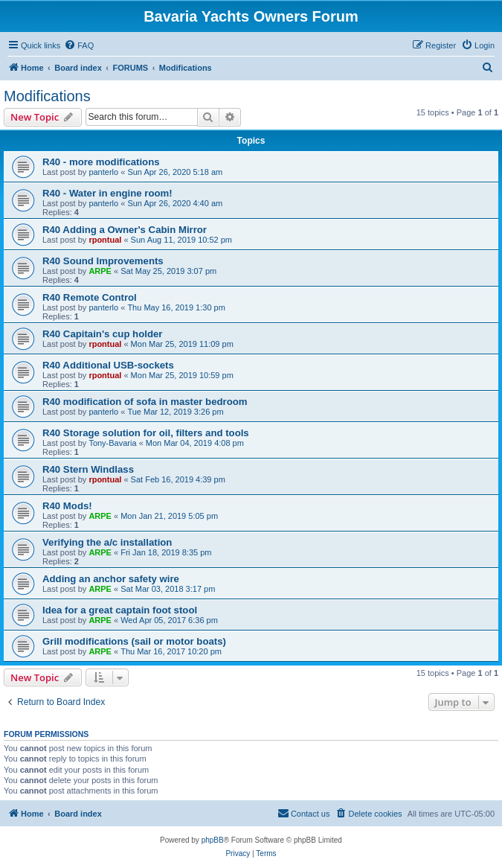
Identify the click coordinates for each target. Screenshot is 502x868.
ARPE (100, 271)
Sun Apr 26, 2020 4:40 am (175, 203)
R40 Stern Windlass (88, 469)
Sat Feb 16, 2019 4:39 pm (178, 479)
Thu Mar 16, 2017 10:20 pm (171, 651)
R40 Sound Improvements (103, 261)
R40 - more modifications (101, 162)
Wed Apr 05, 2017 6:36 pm (169, 620)
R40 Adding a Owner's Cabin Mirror (125, 230)
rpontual (105, 240)
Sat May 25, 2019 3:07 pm (168, 271)
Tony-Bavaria (112, 443)
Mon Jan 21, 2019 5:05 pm (169, 516)
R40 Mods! (67, 506)
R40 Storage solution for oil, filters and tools (146, 433)
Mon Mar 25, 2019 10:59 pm (182, 375)
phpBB (213, 840)
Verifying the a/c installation (107, 542)
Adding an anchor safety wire (111, 579)
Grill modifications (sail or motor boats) (134, 641)
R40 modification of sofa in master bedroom (145, 402)
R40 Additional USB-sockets (108, 365)
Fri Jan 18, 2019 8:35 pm (166, 552)
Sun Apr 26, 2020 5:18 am (175, 172)
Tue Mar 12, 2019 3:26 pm (175, 412)
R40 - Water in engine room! (107, 193)
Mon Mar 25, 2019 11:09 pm (182, 344)
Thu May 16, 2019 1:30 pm (176, 307)
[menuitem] (79, 45)
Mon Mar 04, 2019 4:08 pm (195, 443)
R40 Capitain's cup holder (102, 334)
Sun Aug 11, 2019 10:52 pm (181, 240)
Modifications (47, 96)
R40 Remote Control (90, 297)
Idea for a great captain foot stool (120, 610)
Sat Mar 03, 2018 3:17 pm (168, 589)
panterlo (103, 172)
